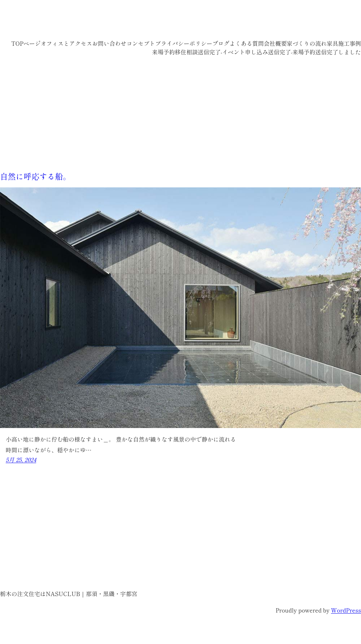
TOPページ (26, 43)
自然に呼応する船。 (35, 176)
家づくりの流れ (307, 43)
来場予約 (163, 52)
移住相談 (186, 52)
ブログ (221, 43)
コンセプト (141, 43)
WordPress (346, 610)
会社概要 (275, 43)
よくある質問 (247, 43)
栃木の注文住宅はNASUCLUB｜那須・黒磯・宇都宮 (125, 21)
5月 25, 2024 (21, 459)
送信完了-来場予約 (292, 52)
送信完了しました (338, 52)
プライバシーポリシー (184, 43)
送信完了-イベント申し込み (233, 52)
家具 (332, 43)
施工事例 (350, 43)
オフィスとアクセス (66, 43)
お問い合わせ (109, 43)
